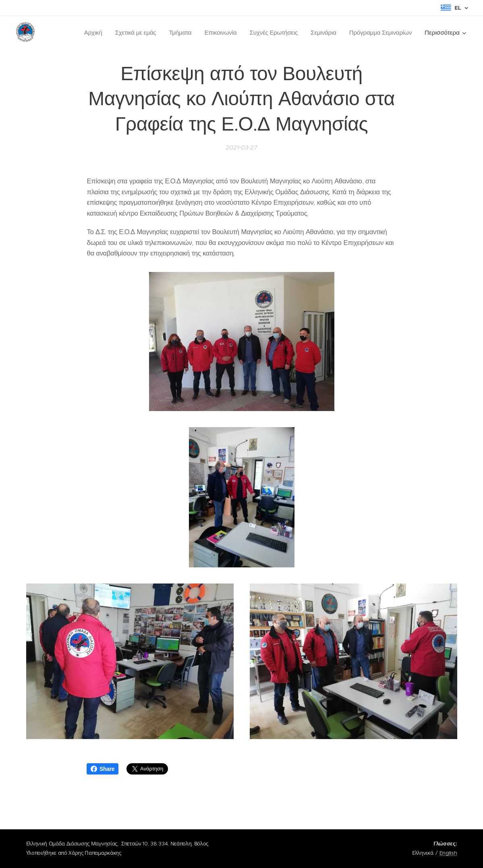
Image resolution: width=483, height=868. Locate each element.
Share (103, 769)
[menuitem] (88, 33)
